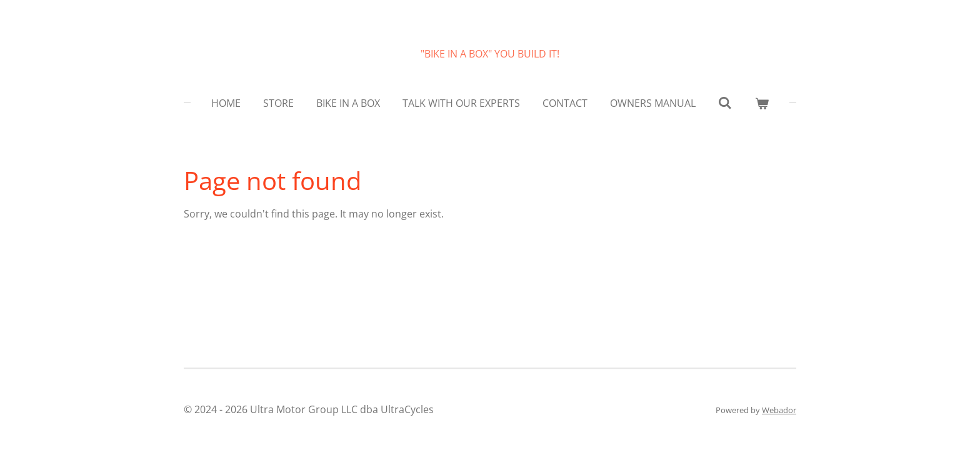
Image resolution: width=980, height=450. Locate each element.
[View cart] (762, 103)
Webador (779, 410)
